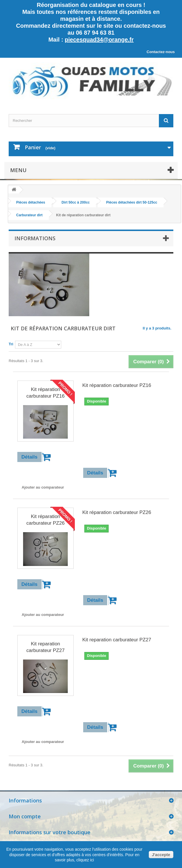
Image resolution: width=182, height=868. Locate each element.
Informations (35, 238)
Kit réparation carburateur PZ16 (45, 393)
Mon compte (25, 816)
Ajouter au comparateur (43, 487)
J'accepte (161, 855)
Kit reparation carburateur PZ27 (45, 647)
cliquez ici (84, 860)
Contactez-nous (161, 52)
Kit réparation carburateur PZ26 (45, 520)
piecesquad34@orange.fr (99, 40)
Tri (11, 344)
